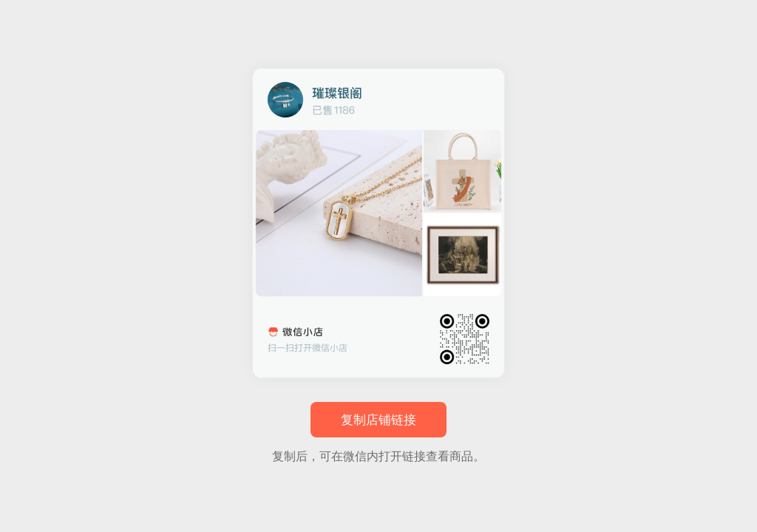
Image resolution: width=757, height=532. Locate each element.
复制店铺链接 (378, 420)
